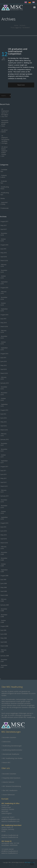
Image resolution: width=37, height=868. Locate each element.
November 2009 (4, 559)
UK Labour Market (4, 131)
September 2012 (4, 405)
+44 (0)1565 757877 (8, 817)
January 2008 (5, 656)
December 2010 (4, 501)
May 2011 (4, 478)
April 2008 (4, 642)
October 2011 (3, 456)
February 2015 (4, 293)
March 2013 (4, 373)
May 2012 (4, 422)
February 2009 (4, 600)
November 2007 (4, 666)
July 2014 (4, 319)
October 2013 (3, 343)
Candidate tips (4, 171)
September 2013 (4, 349)
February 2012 (4, 435)
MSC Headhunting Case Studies (12, 758)
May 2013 (4, 365)
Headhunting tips (5, 194)
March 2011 (4, 486)
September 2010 (4, 518)
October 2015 (3, 277)
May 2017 (4, 225)
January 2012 (5, 439)
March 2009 (4, 595)
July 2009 (4, 579)
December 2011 (4, 444)
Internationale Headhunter (11, 754)
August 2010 (5, 523)
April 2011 (4, 482)
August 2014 (5, 315)
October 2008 (3, 621)
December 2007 (4, 660)
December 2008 (4, 610)
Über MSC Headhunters (10, 790)
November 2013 (4, 337)
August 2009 (5, 576)
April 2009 (4, 591)
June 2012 (4, 418)
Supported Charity (4, 203)
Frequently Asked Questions (11, 778)
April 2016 (4, 257)
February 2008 (4, 651)
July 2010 (4, 527)
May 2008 (4, 638)
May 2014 (4, 323)
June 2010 (4, 531)
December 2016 (4, 234)
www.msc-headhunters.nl (10, 853)
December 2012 (4, 388)
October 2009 (3, 565)
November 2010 (4, 507)
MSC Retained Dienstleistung (12, 786)
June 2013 (4, 361)
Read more (21, 85)
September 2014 (4, 310)
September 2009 (4, 571)
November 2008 (4, 616)
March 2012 (4, 430)
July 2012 (4, 414)
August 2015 (5, 288)
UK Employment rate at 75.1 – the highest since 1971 (5, 113)
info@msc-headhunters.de (10, 835)
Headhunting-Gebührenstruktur (12, 750)
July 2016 (4, 249)
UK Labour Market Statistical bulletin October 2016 (4, 152)
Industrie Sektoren (8, 782)
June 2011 (4, 474)
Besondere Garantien (9, 737)
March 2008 (4, 646)
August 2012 (5, 410)
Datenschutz (7, 742)
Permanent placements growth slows (5, 123)
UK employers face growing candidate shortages (5, 139)
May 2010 (4, 535)
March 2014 (4, 326)
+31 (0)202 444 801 (8, 849)
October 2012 (3, 399)
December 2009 (4, 553)
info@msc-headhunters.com (11, 819)
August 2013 (5, 354)
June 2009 (4, 583)
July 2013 (4, 358)
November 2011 (4, 450)
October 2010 (3, 512)
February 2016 (4, 265)
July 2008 (4, 630)
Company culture (4, 176)
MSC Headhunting (30, 862)
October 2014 (3, 304)
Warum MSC (6, 762)
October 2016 (3, 240)
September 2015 (4, 283)
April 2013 (4, 369)
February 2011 (4, 491)
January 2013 (5, 383)
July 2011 (4, 470)
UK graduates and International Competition (18, 51)
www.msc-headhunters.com (10, 821)
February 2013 (4, 378)
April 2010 (4, 539)
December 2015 (4, 271)
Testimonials (5, 208)
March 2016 (4, 261)
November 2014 (4, 298)
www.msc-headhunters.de (10, 837)
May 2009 (4, 587)
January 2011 (5, 496)
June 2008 (4, 634)
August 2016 (5, 245)
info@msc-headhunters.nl (10, 851)
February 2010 (4, 548)
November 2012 (4, 394)
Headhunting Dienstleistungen (12, 746)
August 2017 (5, 221)
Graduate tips (4, 182)
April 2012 (4, 426)
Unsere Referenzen (9, 795)
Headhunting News (5, 188)
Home (16, 25)
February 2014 (4, 331)
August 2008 (5, 626)
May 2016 (4, 253)
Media (3, 198)
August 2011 (5, 466)
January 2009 (5, 605)
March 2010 (4, 543)
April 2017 (4, 229)
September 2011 (4, 462)
